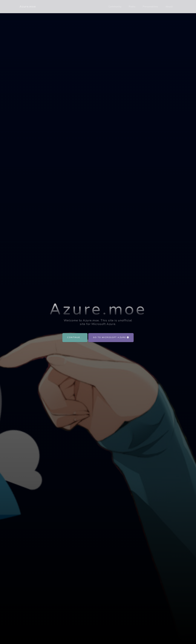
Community (115, 7)
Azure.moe (28, 7)
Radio (132, 7)
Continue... (75, 337)
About (169, 7)
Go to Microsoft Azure (111, 337)
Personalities (150, 7)
